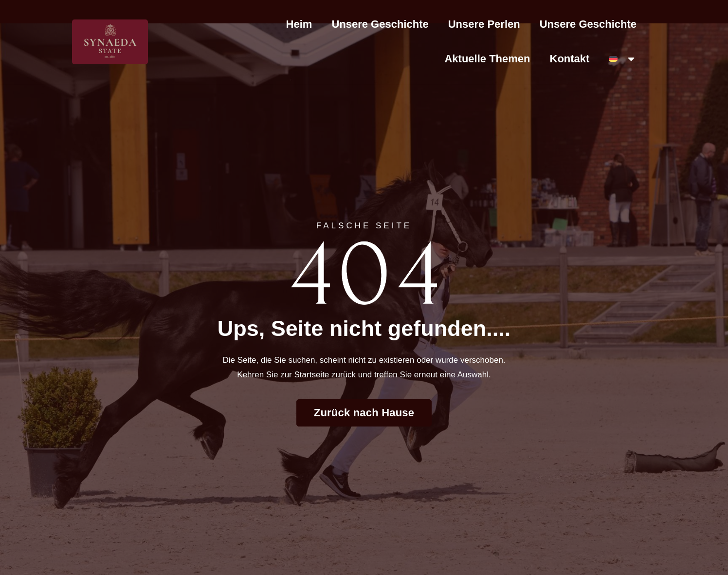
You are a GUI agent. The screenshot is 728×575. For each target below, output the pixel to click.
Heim (299, 24)
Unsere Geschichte (380, 24)
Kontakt (570, 59)
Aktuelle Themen (487, 59)
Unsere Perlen (484, 24)
